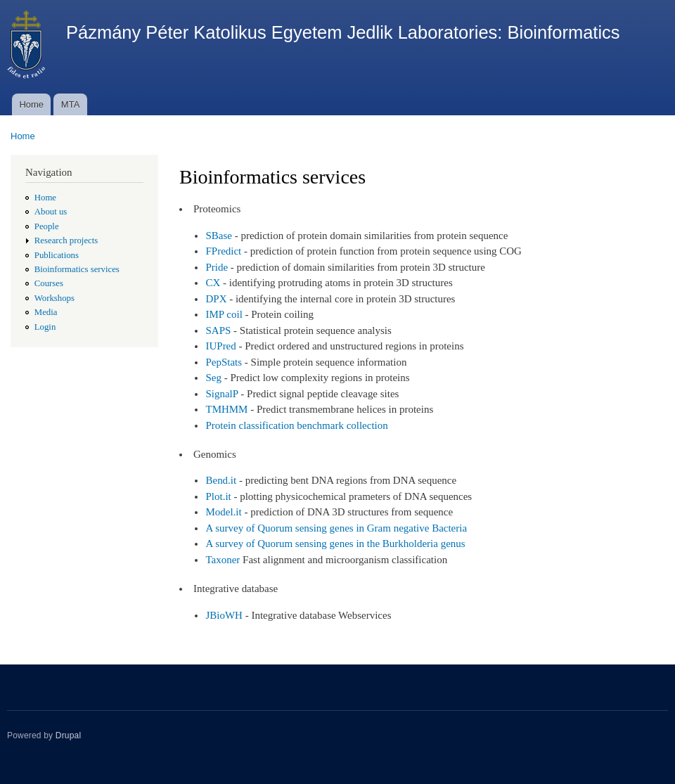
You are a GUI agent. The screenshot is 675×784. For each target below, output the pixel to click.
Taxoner (223, 560)
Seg (213, 378)
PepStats (224, 362)
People (47, 226)
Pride (217, 267)
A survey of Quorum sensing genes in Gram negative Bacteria (336, 528)
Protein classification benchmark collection (296, 425)
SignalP (221, 394)
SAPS (218, 330)
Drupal (69, 735)
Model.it (223, 512)
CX (213, 283)
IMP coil (224, 314)
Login (45, 327)
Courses (49, 283)
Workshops (54, 298)
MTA (70, 104)
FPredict (223, 251)
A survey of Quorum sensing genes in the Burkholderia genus (335, 544)
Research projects (66, 240)
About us (51, 212)
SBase (218, 236)
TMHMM (226, 409)
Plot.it (218, 496)
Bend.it (221, 480)
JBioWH (224, 615)
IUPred (220, 346)
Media (46, 312)
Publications (57, 255)
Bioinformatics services (77, 269)
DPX (216, 299)
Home (31, 104)
